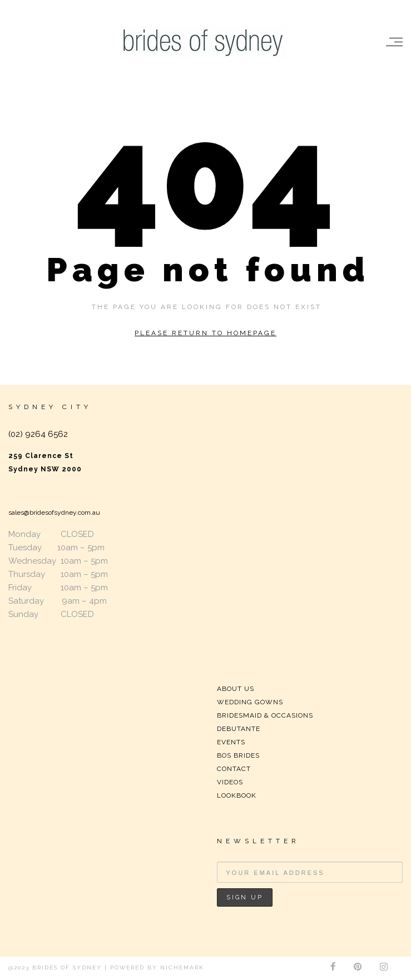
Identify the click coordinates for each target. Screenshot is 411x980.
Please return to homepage (205, 333)
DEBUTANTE (239, 729)
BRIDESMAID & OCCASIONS (265, 715)
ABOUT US (236, 689)
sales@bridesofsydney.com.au (54, 513)
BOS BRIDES (238, 755)
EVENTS (231, 742)
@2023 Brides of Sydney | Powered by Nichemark (106, 967)
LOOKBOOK (237, 795)
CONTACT (234, 769)
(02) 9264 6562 (38, 434)
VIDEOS (230, 782)
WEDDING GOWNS (250, 702)
